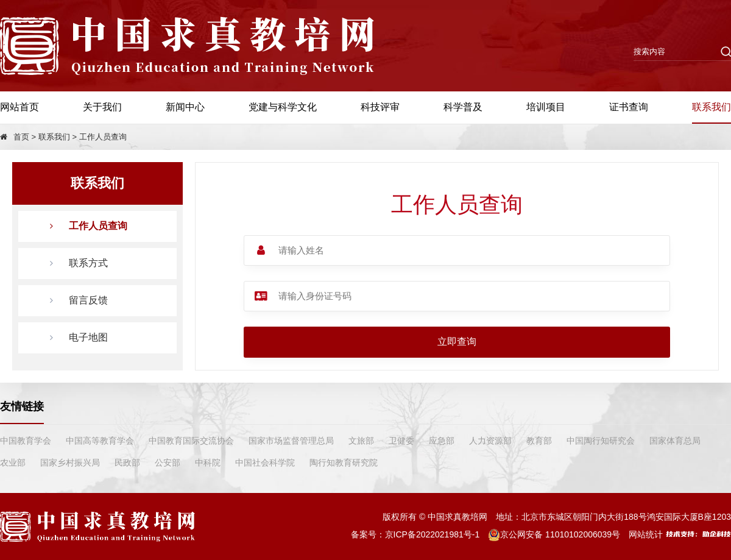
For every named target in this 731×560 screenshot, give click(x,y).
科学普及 (463, 107)
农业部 (13, 463)
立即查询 (457, 342)
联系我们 (712, 107)
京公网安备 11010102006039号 (554, 534)
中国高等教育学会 (100, 441)
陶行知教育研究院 (344, 463)
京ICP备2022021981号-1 (433, 534)
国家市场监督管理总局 (291, 441)
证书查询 (629, 107)
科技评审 (380, 107)
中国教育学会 (26, 441)
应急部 (442, 441)
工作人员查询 (103, 137)
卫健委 (401, 441)
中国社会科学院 (265, 463)
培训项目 (546, 107)
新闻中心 (185, 107)
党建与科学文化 (283, 107)
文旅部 (361, 441)
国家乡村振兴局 (70, 463)
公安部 (168, 463)
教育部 (539, 441)
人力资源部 (490, 441)
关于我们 (102, 107)
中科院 (208, 463)
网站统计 (646, 534)
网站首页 (19, 107)
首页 (21, 137)
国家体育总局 (675, 441)
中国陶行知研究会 (601, 441)
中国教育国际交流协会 (191, 441)
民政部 (127, 463)
